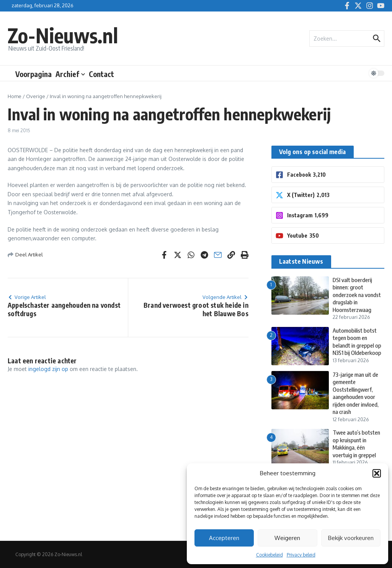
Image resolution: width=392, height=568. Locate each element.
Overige (36, 96)
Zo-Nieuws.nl (63, 35)
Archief (70, 74)
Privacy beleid (301, 555)
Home (15, 96)
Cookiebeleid (269, 555)
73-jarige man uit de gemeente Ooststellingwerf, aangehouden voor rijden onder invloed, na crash (357, 393)
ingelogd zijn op (48, 369)
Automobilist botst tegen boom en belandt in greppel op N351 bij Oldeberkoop (358, 342)
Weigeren (287, 538)
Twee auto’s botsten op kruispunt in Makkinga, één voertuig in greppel (358, 444)
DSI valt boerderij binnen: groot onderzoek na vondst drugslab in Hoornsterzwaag (358, 295)
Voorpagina (33, 74)
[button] (377, 473)
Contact (101, 74)
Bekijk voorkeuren (351, 538)
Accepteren (224, 538)
